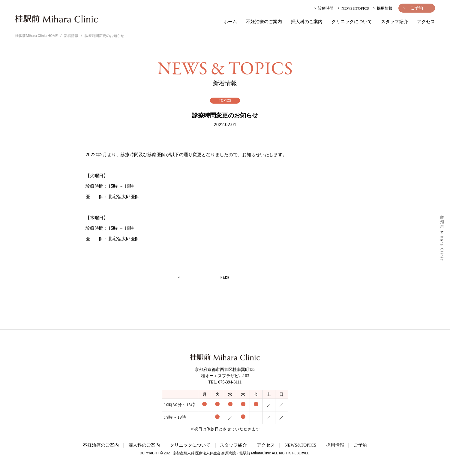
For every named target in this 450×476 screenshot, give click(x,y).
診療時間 (323, 8)
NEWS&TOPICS (353, 8)
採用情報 (382, 8)
